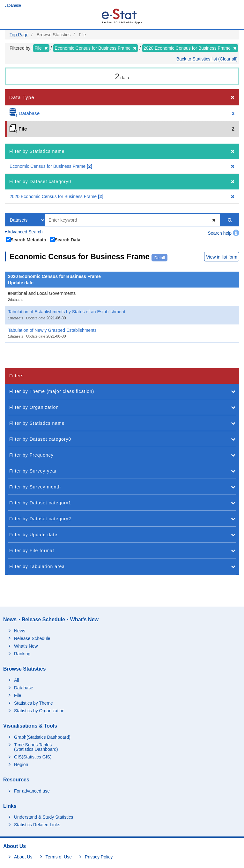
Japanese (13, 5)
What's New (26, 646)
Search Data (65, 239)
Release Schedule (32, 638)
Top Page (19, 35)
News (20, 631)
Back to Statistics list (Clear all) (207, 59)
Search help (223, 233)
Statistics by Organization (39, 711)
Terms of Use (59, 857)
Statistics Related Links (37, 825)
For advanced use (32, 791)
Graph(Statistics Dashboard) (42, 737)
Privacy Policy (99, 857)
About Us (23, 857)
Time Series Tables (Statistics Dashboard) (36, 747)
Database (24, 688)
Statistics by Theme (33, 703)
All (17, 680)
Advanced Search (24, 232)
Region (21, 765)
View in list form (222, 257)
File (18, 695)
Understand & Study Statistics (44, 817)
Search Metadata (26, 239)
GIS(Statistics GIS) (33, 757)
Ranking (22, 654)
